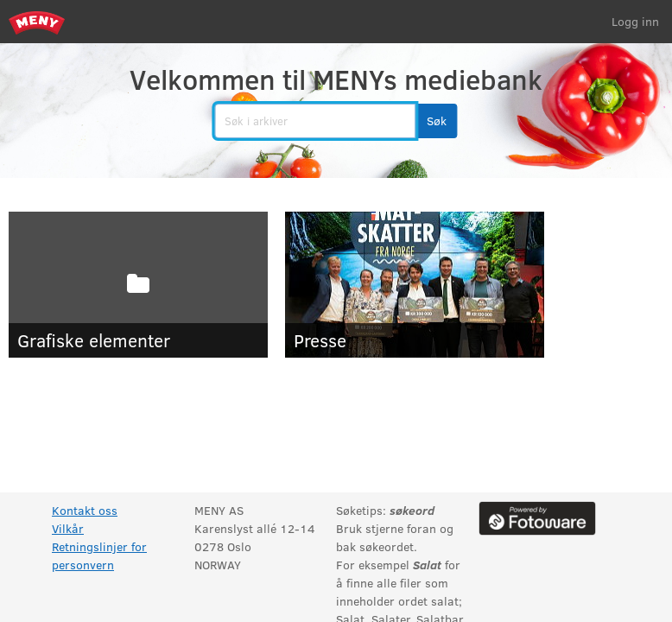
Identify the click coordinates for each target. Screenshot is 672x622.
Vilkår (68, 528)
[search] (315, 121)
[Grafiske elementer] (138, 285)
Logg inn (635, 21)
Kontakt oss (85, 510)
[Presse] (415, 285)
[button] (437, 121)
